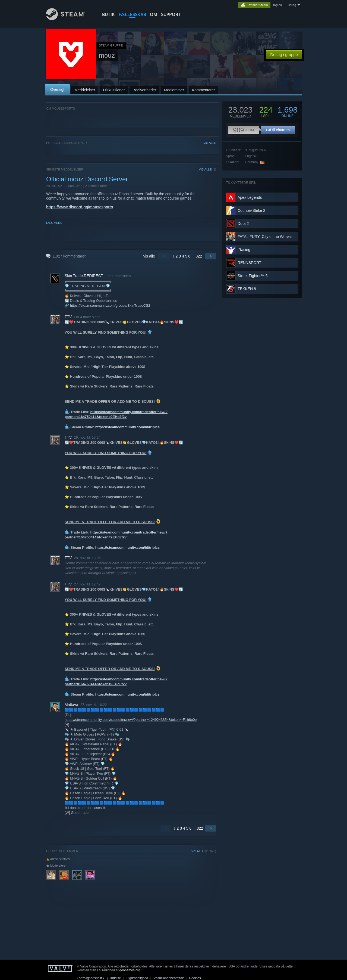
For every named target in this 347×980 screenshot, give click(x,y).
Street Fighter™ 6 (253, 276)
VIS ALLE (210, 143)
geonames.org (130, 970)
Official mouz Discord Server (87, 179)
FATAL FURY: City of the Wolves (265, 237)
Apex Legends (250, 197)
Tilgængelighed (137, 978)
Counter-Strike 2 (251, 210)
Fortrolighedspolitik (91, 978)
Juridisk (115, 978)
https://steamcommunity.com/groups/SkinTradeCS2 (110, 306)
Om (154, 14)
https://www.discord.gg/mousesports (80, 207)
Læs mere (54, 223)
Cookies (195, 978)
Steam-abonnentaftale (169, 978)
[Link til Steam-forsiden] (70, 19)
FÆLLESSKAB (132, 14)
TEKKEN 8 (247, 289)
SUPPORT (171, 14)
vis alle (149, 256)
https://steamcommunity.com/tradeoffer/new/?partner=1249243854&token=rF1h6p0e (131, 720)
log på (277, 5)
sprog (292, 5)
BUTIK (108, 14)
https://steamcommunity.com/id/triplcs (127, 427)
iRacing (244, 250)
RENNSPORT (250, 263)
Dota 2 (243, 224)
